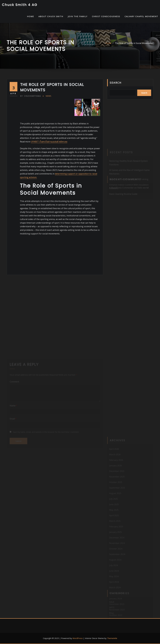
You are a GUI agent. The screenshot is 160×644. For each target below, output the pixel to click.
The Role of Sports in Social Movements (134, 43)
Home (108, 43)
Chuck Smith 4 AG (20, 5)
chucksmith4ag (31, 96)
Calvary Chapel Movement (141, 16)
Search (116, 83)
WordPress (78, 638)
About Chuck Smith (51, 16)
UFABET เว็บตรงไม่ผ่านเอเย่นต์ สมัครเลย (49, 142)
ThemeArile (112, 638)
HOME (30, 16)
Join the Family (78, 16)
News (48, 96)
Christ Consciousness (106, 16)
